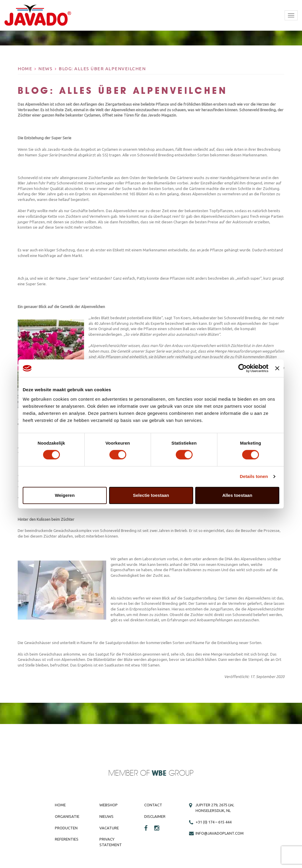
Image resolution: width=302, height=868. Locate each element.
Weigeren (65, 495)
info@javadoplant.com (220, 833)
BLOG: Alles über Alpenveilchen (102, 69)
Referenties (67, 839)
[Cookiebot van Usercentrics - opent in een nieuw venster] (243, 368)
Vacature (109, 828)
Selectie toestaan (151, 495)
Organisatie (67, 816)
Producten (66, 828)
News (45, 69)
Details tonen (254, 476)
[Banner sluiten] (277, 368)
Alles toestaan (237, 495)
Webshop (109, 805)
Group (173, 773)
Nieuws (106, 816)
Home (25, 69)
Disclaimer (155, 816)
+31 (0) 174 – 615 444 (214, 822)
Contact (153, 805)
